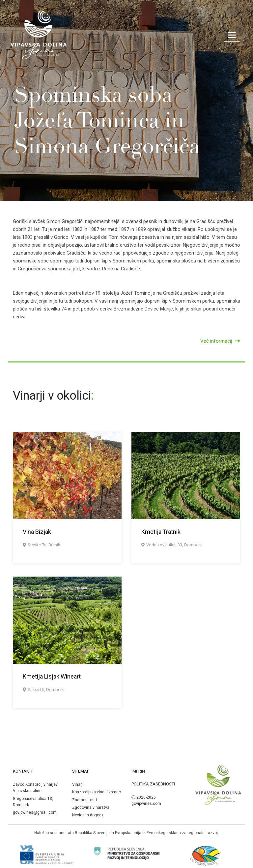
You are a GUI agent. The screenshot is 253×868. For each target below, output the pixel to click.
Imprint (139, 771)
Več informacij (220, 341)
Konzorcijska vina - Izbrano (97, 792)
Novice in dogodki (88, 815)
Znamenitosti (84, 800)
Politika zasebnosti (153, 784)
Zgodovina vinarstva (91, 807)
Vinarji (78, 784)
